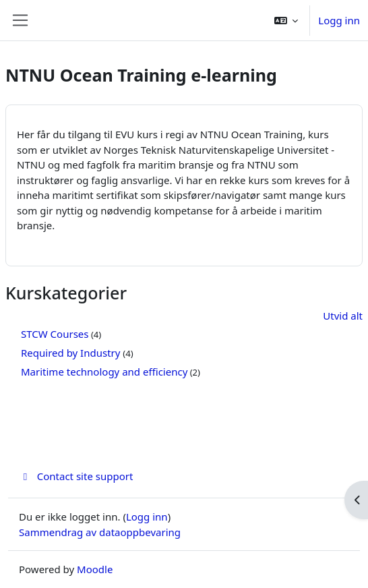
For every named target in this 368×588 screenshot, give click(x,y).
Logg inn (339, 20)
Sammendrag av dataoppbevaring (100, 532)
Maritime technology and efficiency (104, 372)
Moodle (95, 569)
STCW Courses (55, 334)
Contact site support (76, 476)
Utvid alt (343, 316)
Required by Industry (72, 353)
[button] (286, 20)
